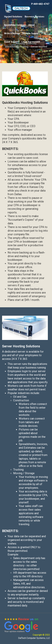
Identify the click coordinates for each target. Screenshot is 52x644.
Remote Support (31, 33)
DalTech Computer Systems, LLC (34, 638)
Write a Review (12, 33)
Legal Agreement (31, 42)
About (31, 25)
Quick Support (12, 42)
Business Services (34, 17)
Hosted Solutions (13, 17)
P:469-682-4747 (40, 4)
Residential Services (15, 25)
